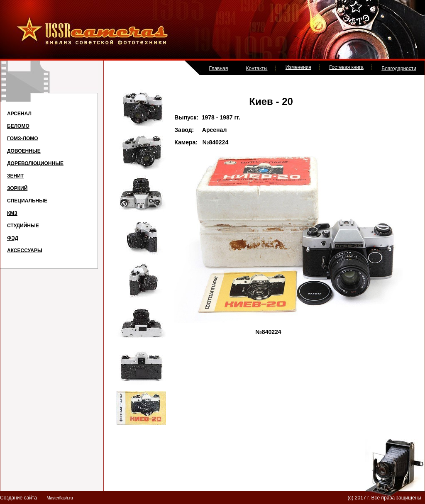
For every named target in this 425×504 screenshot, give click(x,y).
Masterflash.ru (60, 498)
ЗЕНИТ (15, 176)
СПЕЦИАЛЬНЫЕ (27, 201)
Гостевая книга (346, 67)
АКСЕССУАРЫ (25, 251)
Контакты (257, 68)
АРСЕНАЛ (19, 114)
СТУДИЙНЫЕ (23, 226)
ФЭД (13, 238)
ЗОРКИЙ (17, 188)
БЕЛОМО (18, 126)
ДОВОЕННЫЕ (24, 151)
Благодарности (399, 68)
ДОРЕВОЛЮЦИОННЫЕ (35, 163)
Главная (219, 68)
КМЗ (12, 213)
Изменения (298, 67)
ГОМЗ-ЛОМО (23, 139)
